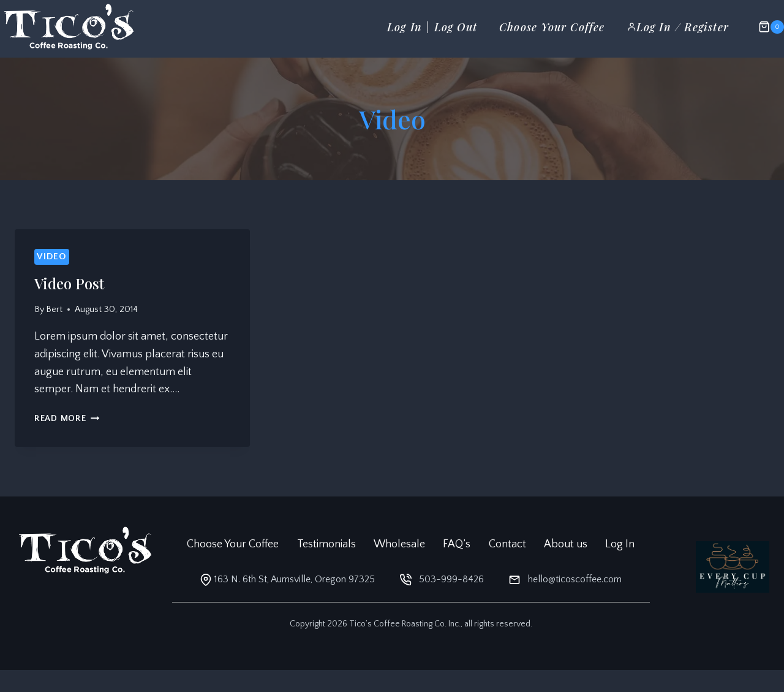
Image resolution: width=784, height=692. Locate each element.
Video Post (69, 283)
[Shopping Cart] (765, 27)
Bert (54, 310)
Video (52, 257)
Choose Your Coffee (552, 27)
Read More (67, 419)
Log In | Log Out (432, 27)
